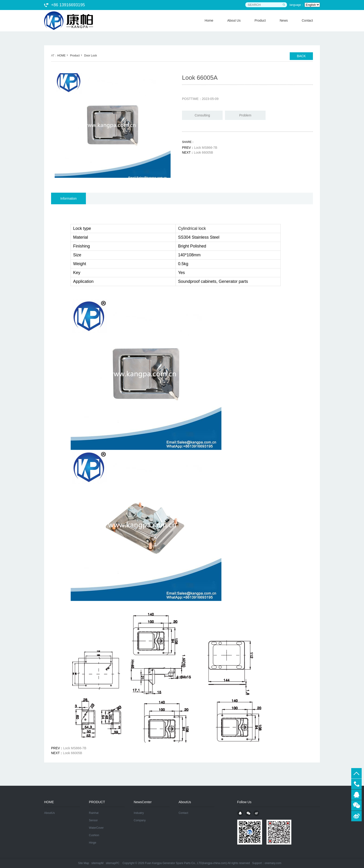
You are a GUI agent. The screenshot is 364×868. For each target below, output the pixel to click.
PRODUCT (97, 802)
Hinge (93, 843)
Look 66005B (203, 152)
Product (75, 56)
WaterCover (96, 828)
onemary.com (273, 863)
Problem (245, 115)
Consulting (202, 115)
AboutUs (49, 813)
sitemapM (97, 863)
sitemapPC (113, 863)
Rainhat (94, 813)
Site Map (83, 863)
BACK (301, 56)
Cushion (94, 835)
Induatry (139, 813)
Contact (183, 813)
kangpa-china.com (214, 863)
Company (140, 820)
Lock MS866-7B (206, 148)
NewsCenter (143, 802)
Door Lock (91, 56)
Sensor (93, 820)
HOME (61, 56)
